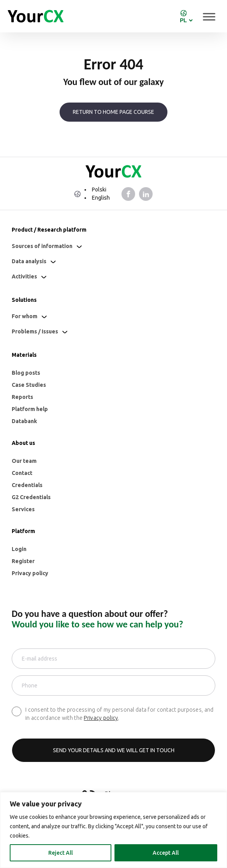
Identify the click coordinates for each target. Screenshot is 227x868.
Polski (99, 190)
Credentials (27, 485)
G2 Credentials (31, 497)
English (101, 198)
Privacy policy (30, 573)
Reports (22, 397)
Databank (24, 421)
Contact (22, 473)
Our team (24, 461)
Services (23, 509)
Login (19, 549)
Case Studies (29, 385)
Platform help (30, 409)
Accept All (166, 853)
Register (23, 561)
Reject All (61, 853)
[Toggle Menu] (209, 17)
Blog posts (26, 373)
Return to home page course (113, 112)
